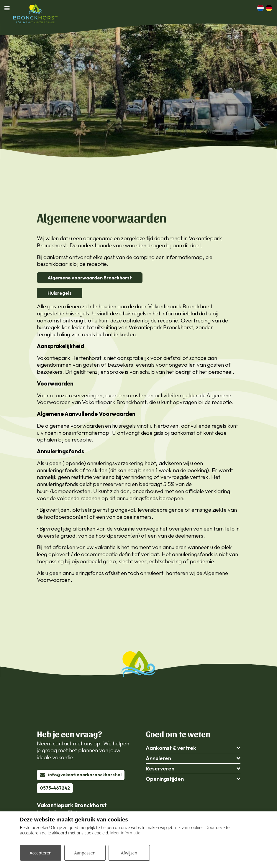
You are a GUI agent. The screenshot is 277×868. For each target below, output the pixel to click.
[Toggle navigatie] (9, 8)
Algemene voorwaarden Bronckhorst (90, 278)
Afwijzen (129, 853)
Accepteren (41, 853)
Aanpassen (85, 853)
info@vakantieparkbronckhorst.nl (85, 775)
